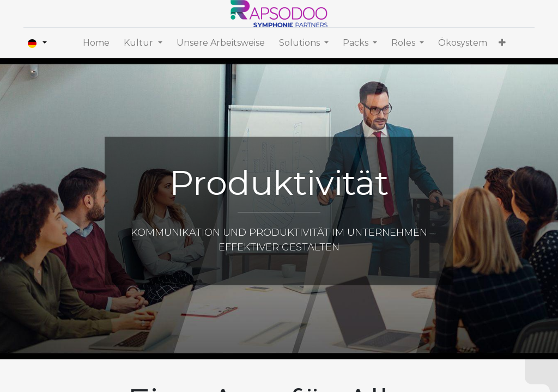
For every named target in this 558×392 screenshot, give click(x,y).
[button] (502, 43)
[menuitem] (96, 43)
